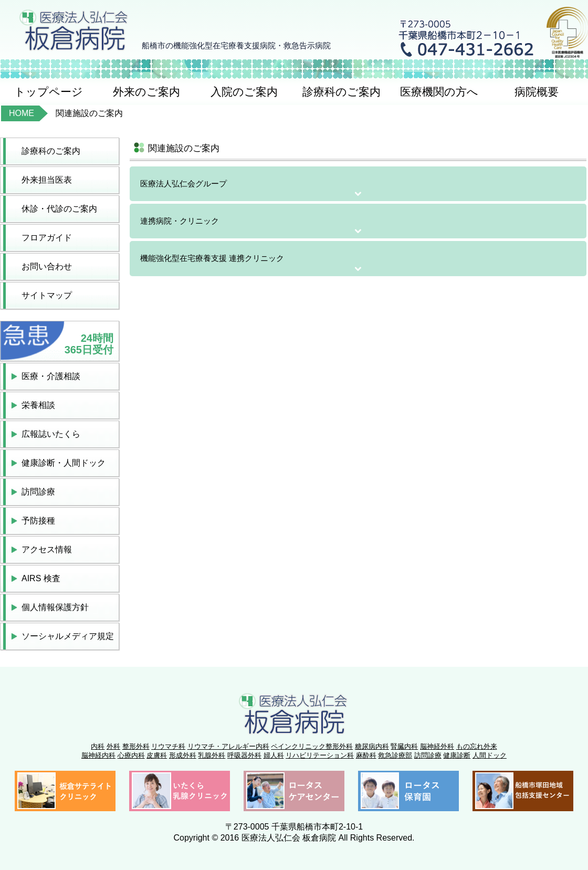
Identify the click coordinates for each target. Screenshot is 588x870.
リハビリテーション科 (320, 755)
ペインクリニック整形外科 (312, 746)
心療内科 (131, 755)
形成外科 (183, 755)
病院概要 (537, 92)
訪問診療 (38, 492)
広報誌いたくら (51, 434)
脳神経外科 (437, 746)
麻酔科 (366, 755)
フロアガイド (47, 238)
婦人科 (274, 755)
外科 (113, 746)
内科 (98, 746)
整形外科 (136, 746)
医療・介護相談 (51, 376)
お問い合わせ (47, 266)
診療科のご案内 (342, 92)
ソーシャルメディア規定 (68, 636)
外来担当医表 (47, 180)
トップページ (49, 92)
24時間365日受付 (89, 344)
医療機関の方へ (439, 92)
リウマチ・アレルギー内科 (228, 746)
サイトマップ (47, 295)
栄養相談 (38, 405)
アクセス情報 (47, 549)
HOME (22, 113)
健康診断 (457, 755)
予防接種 (38, 521)
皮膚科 (157, 755)
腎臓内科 (404, 746)
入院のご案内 (244, 92)
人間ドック (490, 755)
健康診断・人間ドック (64, 463)
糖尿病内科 (372, 746)
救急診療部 (395, 755)
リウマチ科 (168, 746)
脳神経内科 (98, 755)
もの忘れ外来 (477, 746)
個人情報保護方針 (55, 607)
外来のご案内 (146, 92)
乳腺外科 (212, 755)
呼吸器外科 (244, 755)
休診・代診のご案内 (59, 209)
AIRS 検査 (41, 578)
